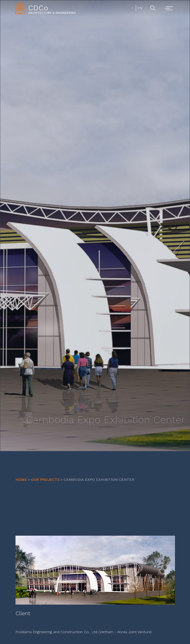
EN (139, 8)
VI (133, 8)
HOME (21, 480)
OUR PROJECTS (45, 480)
